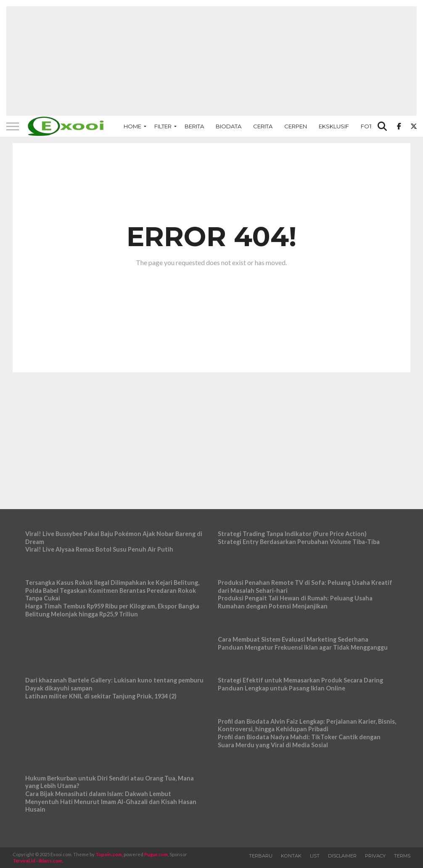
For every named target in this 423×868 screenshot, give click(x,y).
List (315, 856)
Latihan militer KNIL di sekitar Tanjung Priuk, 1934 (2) (101, 696)
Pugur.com (156, 854)
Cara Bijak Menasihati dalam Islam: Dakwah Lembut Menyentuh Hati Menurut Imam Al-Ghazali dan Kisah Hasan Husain (111, 802)
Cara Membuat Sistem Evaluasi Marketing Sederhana (293, 639)
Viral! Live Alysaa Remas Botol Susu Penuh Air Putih (99, 549)
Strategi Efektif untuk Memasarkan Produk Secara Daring (300, 680)
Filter (163, 126)
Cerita (263, 126)
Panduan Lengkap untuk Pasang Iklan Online (282, 688)
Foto (369, 126)
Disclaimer (342, 856)
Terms (402, 856)
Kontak (291, 856)
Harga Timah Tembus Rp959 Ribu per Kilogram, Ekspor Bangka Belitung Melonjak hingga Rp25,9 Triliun (112, 610)
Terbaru (261, 856)
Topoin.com (109, 854)
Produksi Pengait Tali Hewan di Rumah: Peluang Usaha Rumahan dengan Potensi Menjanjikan (295, 602)
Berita (194, 126)
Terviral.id (24, 861)
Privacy (375, 856)
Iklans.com (50, 861)
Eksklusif (334, 126)
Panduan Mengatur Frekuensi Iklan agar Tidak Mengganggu (303, 647)
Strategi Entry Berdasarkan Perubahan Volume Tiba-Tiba (299, 542)
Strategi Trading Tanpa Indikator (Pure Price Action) (292, 534)
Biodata (229, 126)
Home (132, 126)
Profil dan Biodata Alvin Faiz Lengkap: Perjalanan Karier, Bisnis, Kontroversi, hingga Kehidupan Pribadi (307, 725)
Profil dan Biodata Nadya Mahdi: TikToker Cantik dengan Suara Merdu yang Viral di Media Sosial (299, 741)
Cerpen (296, 126)
